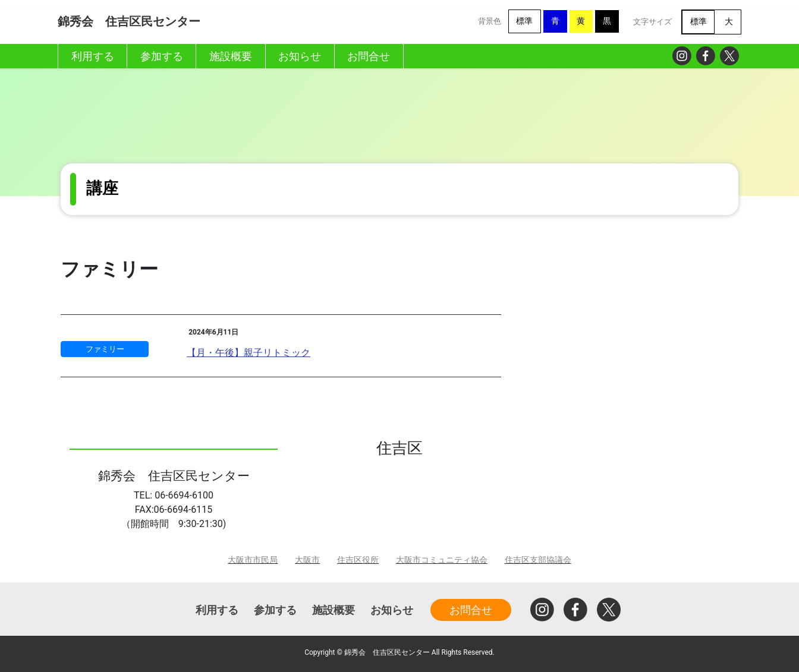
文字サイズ (652, 22)
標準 (524, 21)
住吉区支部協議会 (538, 560)
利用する (217, 610)
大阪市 (307, 560)
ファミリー (105, 349)
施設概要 (334, 610)
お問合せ (471, 610)
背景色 (490, 21)
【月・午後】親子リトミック (248, 353)
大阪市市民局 (253, 560)
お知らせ (392, 610)
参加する (275, 610)
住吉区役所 (358, 560)
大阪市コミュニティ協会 (442, 560)
